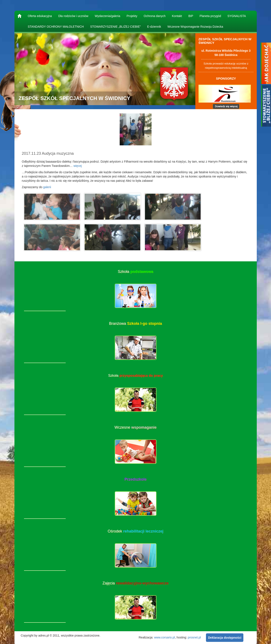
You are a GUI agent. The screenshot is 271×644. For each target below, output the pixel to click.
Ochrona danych (155, 16)
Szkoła (135, 272)
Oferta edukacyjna (40, 16)
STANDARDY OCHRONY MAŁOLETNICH (56, 27)
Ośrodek (135, 531)
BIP (191, 16)
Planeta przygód (210, 16)
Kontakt (177, 16)
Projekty (132, 16)
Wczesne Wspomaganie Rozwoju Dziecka (195, 27)
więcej (78, 166)
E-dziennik (154, 27)
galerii (47, 187)
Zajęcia (135, 583)
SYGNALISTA (237, 16)
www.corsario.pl (165, 637)
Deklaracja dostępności (225, 638)
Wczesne (135, 427)
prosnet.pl (194, 637)
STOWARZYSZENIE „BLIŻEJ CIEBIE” (115, 27)
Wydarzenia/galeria (108, 16)
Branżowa (135, 323)
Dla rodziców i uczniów (73, 16)
